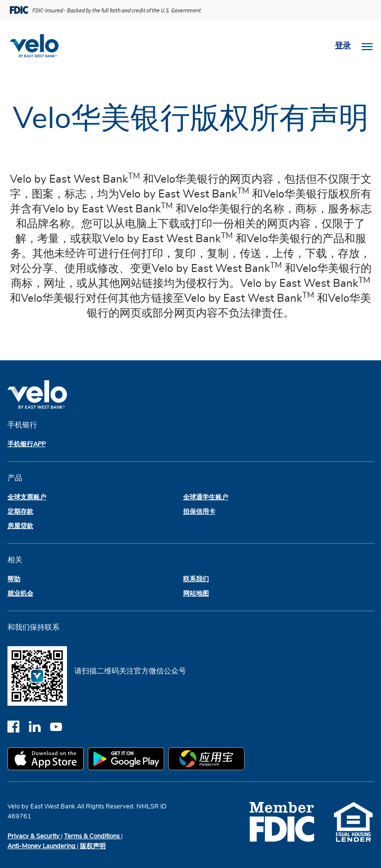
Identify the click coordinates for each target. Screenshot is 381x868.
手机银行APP (27, 444)
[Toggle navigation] (367, 46)
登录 (343, 46)
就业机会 (20, 594)
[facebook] (18, 726)
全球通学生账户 (206, 498)
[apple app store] (48, 760)
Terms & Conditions (93, 836)
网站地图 (196, 594)
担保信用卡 (199, 512)
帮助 (14, 579)
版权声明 (93, 846)
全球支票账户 (27, 498)
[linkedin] (39, 726)
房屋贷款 (20, 526)
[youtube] (60, 726)
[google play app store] (128, 760)
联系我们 (196, 579)
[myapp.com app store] (208, 760)
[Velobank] (38, 46)
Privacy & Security (34, 836)
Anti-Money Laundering (42, 846)
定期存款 (20, 512)
